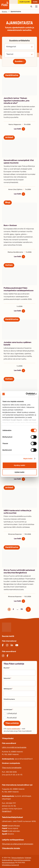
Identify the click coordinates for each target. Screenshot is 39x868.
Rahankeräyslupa (8, 863)
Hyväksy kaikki (19, 465)
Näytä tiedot (28, 459)
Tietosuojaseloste (18, 858)
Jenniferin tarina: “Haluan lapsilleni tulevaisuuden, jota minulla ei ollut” (16, 101)
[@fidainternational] (7, 646)
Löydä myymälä (25, 2)
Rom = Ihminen (10, 226)
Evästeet (28, 858)
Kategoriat (12, 47)
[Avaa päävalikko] (36, 7)
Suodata (19, 61)
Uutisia (35, 2)
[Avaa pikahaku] (31, 7)
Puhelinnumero (9, 699)
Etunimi (7, 668)
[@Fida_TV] (17, 646)
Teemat (10, 54)
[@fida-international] (12, 646)
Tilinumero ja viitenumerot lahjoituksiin (18, 844)
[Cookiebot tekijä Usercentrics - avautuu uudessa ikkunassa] (28, 394)
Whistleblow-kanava (9, 865)
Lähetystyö (12, 714)
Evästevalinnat (7, 860)
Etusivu (5, 12)
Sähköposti (8, 689)
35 (21, 610)
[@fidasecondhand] (3, 656)
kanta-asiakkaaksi (14, 729)
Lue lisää (17, 129)
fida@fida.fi (7, 811)
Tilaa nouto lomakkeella (12, 768)
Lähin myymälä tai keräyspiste (14, 747)
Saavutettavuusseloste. (22, 860)
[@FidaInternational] (3, 646)
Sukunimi (7, 678)
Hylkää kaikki (19, 472)
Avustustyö (12, 718)
